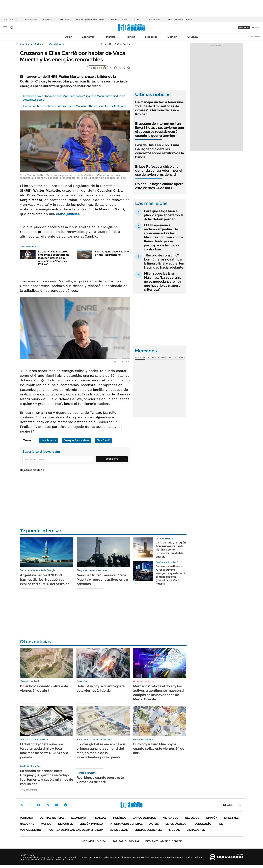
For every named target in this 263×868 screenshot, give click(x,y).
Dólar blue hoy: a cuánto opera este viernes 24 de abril (159, 186)
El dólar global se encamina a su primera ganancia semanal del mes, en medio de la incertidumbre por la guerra (101, 751)
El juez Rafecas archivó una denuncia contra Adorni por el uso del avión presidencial (159, 170)
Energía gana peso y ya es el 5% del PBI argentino (112, 253)
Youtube (56, 805)
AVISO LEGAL (119, 830)
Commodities (165, 357)
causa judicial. (68, 214)
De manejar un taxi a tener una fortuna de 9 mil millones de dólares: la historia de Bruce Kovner (159, 108)
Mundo (46, 824)
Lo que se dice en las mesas (90, 19)
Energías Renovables (76, 440)
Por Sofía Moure (28, 790)
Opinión (172, 37)
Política (130, 37)
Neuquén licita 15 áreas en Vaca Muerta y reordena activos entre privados (102, 580)
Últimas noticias (52, 818)
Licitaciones (196, 830)
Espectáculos (176, 824)
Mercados (170, 818)
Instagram (38, 805)
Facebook (30, 805)
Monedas (140, 357)
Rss (220, 824)
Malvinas (47, 19)
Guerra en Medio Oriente (180, 19)
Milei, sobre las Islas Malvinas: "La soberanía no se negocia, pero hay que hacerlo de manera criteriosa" (163, 281)
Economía (88, 37)
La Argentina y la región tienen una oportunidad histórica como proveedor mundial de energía (171, 549)
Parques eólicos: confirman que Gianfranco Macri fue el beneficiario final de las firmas (74, 106)
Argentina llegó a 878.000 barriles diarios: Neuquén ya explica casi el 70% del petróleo (45, 580)
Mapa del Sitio (31, 830)
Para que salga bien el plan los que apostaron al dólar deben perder (164, 215)
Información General (126, 824)
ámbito (24, 44)
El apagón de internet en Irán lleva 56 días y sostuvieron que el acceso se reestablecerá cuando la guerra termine (160, 130)
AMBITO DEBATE (163, 841)
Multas (175, 830)
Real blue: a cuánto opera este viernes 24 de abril (100, 780)
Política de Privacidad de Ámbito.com (76, 830)
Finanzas (110, 37)
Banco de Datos (144, 818)
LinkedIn (47, 805)
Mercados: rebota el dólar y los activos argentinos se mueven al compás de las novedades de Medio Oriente (159, 693)
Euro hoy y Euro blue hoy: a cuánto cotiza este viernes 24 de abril (159, 748)
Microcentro (155, 19)
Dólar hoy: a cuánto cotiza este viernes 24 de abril (44, 688)
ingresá (255, 28)
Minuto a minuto (145, 681)
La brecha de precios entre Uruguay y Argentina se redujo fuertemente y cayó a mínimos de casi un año (47, 777)
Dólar (68, 37)
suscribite (244, 28)
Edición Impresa (91, 824)
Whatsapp (65, 805)
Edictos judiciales (149, 830)
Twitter (22, 805)
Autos (154, 824)
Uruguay (193, 37)
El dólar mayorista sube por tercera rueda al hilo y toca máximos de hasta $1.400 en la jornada (44, 751)
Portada (27, 818)
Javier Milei (64, 19)
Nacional (27, 824)
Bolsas (152, 357)
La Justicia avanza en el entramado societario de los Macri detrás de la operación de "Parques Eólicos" (54, 258)
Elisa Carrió (103, 440)
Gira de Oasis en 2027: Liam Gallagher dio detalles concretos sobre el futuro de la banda (160, 151)
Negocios (151, 37)
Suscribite (112, 459)
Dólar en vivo (30, 19)
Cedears (180, 357)
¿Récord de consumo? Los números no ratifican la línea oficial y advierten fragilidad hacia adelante (164, 261)
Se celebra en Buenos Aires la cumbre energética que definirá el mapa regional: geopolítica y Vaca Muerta (170, 575)
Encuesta (138, 19)
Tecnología (202, 824)
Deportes (65, 824)
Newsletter (255, 37)
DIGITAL (94, 841)
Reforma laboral (119, 19)
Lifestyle (231, 818)
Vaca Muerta (57, 44)
